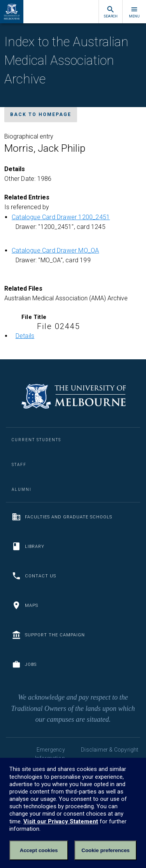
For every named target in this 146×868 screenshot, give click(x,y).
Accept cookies (39, 850)
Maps (25, 605)
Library (28, 546)
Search (111, 12)
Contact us (34, 576)
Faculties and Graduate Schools (62, 517)
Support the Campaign (48, 635)
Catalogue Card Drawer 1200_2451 (61, 217)
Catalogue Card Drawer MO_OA (55, 250)
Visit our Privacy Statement (61, 821)
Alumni (22, 489)
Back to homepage (41, 114)
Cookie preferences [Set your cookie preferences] (106, 850)
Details (25, 336)
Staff (19, 465)
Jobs (24, 664)
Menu (134, 12)
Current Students (36, 440)
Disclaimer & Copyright (110, 750)
